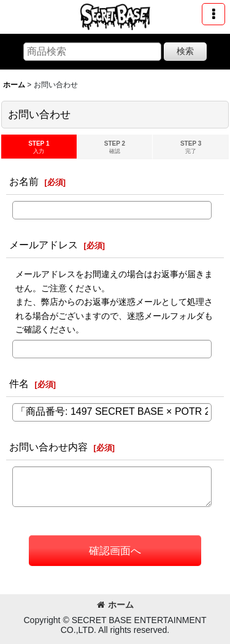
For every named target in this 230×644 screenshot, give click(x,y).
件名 (19, 383)
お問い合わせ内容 (48, 447)
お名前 (24, 181)
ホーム (115, 605)
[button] (213, 14)
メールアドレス (44, 245)
